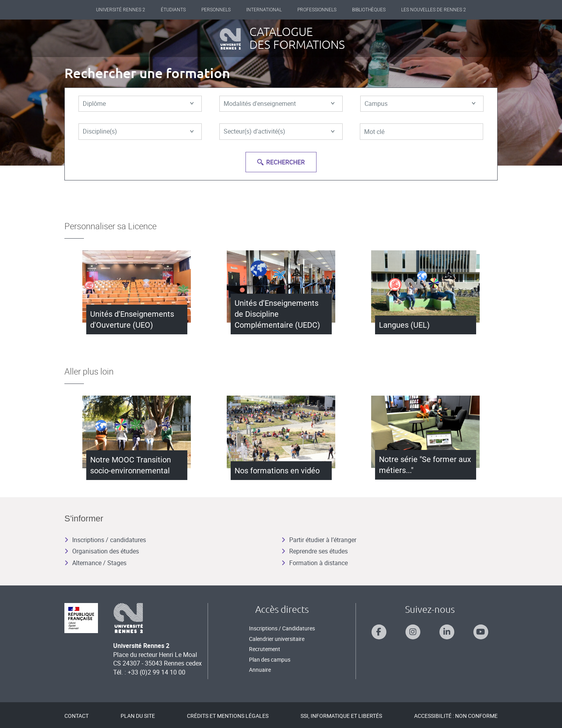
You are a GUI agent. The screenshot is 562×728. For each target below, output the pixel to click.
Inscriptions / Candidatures (282, 628)
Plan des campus (270, 659)
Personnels (216, 10)
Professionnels (317, 10)
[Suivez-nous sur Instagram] (413, 632)
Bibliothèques (369, 10)
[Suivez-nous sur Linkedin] (447, 632)
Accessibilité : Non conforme (456, 716)
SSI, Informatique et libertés (341, 716)
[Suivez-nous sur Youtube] (481, 632)
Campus (420, 104)
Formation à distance (315, 563)
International (264, 10)
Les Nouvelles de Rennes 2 (434, 10)
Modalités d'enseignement (279, 104)
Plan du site (138, 716)
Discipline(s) (138, 132)
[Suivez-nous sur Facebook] (379, 632)
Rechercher (281, 162)
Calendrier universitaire (277, 639)
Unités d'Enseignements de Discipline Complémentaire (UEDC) (277, 314)
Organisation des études (102, 551)
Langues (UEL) (404, 325)
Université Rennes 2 (121, 10)
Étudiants (173, 10)
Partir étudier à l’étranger (319, 540)
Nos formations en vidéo (277, 471)
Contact (76, 716)
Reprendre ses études (315, 551)
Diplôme (138, 104)
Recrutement (265, 649)
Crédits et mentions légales (228, 716)
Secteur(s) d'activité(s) (279, 132)
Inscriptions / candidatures (105, 540)
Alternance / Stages (95, 563)
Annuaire (260, 670)
